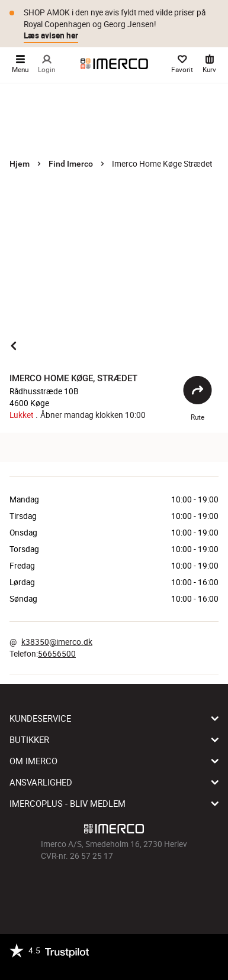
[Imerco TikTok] (114, 888)
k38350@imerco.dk (57, 642)
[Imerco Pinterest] (131, 888)
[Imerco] (114, 64)
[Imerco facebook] (81, 888)
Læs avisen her (51, 35)
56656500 (57, 654)
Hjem (20, 164)
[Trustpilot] (49, 957)
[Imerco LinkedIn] (147, 888)
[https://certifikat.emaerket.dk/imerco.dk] (99, 964)
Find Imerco (71, 164)
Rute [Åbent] (198, 398)
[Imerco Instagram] (98, 888)
